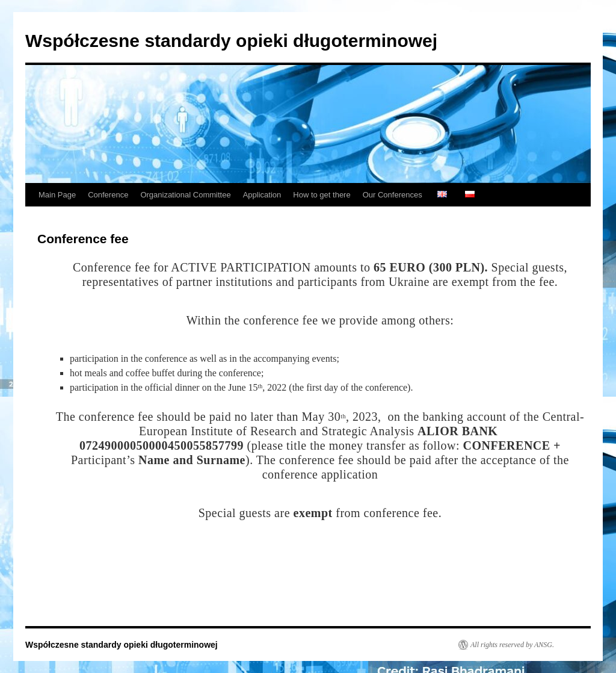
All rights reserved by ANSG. (512, 645)
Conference (108, 195)
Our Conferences (393, 195)
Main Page (57, 195)
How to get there (322, 195)
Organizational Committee (185, 195)
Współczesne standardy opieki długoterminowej (231, 41)
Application (262, 195)
